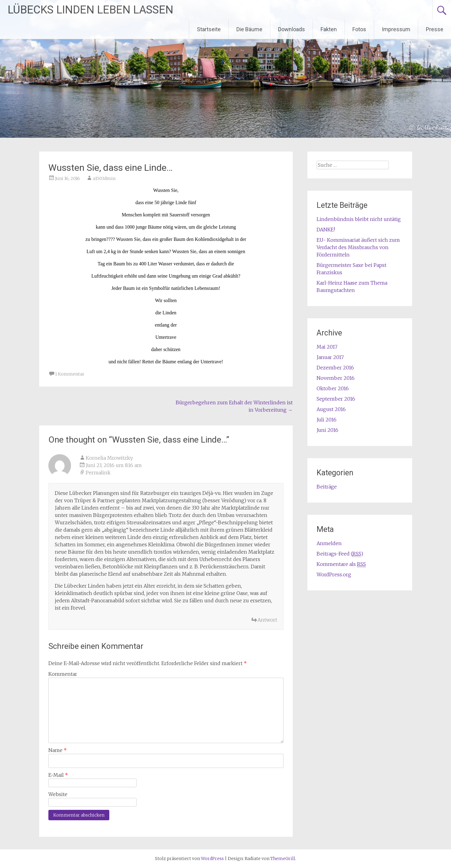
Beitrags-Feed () (340, 554)
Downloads (291, 29)
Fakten (329, 29)
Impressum (396, 29)
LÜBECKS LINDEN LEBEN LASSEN (90, 10)
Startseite (209, 29)
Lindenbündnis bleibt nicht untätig (359, 219)
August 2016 (331, 409)
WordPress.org (334, 574)
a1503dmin (104, 178)
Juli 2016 (327, 420)
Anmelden (329, 543)
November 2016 (336, 378)
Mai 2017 (327, 347)
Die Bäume (249, 29)
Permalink (98, 473)
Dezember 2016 (335, 368)
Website (58, 794)
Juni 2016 (327, 430)
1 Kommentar (70, 374)
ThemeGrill (283, 859)
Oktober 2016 (333, 388)
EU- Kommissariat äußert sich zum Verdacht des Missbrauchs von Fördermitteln (358, 247)
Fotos (359, 29)
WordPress (212, 859)
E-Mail (58, 775)
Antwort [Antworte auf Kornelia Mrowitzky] (267, 620)
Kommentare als (341, 564)
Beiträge (327, 487)
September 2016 (336, 399)
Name (58, 750)
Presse (435, 29)
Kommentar (63, 674)
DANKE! (326, 230)
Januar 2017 (330, 357)
